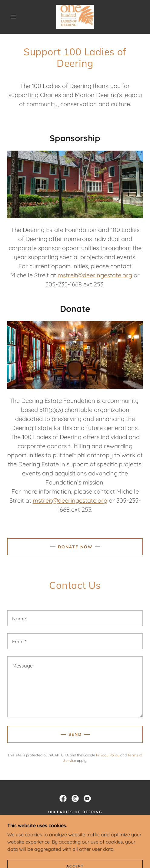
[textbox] (75, 618)
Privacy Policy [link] (108, 755)
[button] (14, 17)
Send (75, 734)
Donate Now (75, 547)
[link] (75, 17)
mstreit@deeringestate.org (95, 275)
